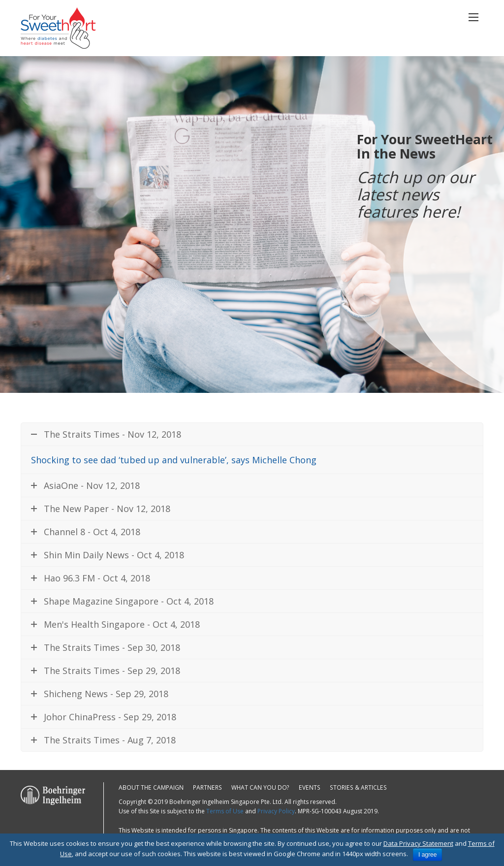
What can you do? (260, 787)
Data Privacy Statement (418, 843)
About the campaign (151, 787)
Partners (207, 787)
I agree (427, 855)
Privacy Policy (276, 811)
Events (308, 787)
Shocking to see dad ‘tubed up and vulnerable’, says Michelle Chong (174, 460)
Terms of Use (225, 811)
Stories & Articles (355, 787)
